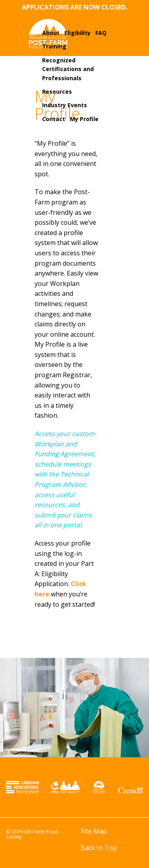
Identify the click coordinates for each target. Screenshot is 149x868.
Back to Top (99, 848)
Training (54, 46)
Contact (54, 119)
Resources (57, 92)
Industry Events (65, 105)
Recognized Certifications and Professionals (68, 69)
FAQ (101, 33)
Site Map (94, 831)
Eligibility (77, 33)
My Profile (84, 119)
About (51, 33)
